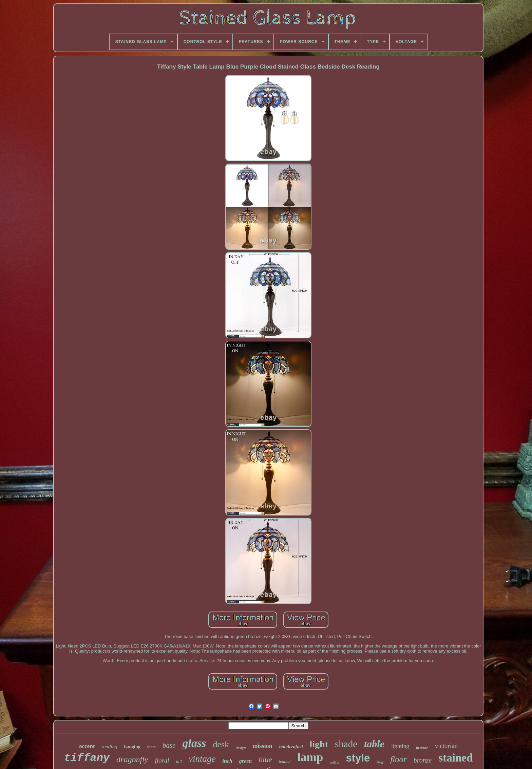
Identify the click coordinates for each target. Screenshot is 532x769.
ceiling (334, 762)
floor (398, 759)
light (319, 744)
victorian (446, 746)
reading (109, 747)
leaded (285, 761)
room (151, 747)
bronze (423, 760)
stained (455, 758)
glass (194, 743)
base (169, 745)
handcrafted (291, 747)
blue (265, 760)
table (374, 744)
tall (179, 761)
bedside (422, 748)
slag (380, 762)
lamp (310, 757)
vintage (202, 759)
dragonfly (132, 759)
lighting (400, 746)
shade (346, 744)
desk (221, 744)
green (245, 761)
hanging (132, 747)
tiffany (87, 758)
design (241, 748)
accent (87, 746)
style (358, 758)
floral (162, 760)
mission (262, 746)
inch (227, 761)
